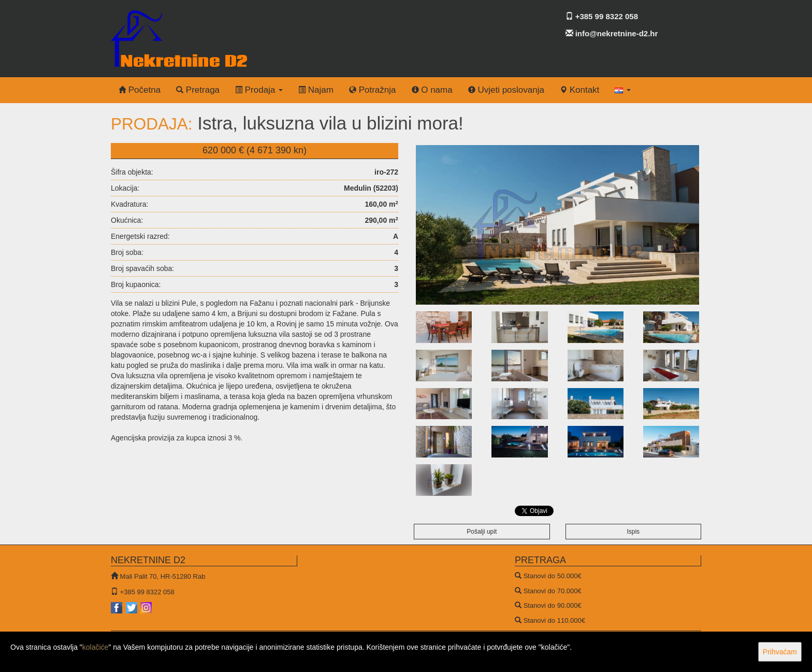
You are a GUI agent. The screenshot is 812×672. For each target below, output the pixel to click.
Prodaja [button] (259, 90)
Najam (316, 90)
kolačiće (96, 647)
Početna (140, 90)
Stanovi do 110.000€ (554, 620)
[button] (623, 90)
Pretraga (198, 90)
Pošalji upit (482, 532)
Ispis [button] (633, 532)
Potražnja (373, 90)
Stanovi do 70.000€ (553, 591)
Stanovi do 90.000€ (553, 605)
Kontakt (579, 90)
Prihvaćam (780, 652)
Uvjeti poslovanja (506, 90)
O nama (432, 90)
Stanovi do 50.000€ (553, 576)
